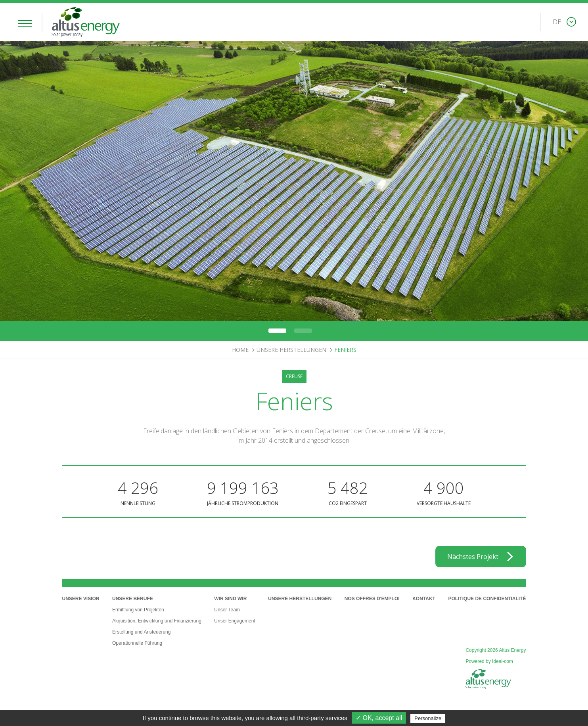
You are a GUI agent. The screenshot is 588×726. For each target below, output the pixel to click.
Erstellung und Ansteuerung (141, 632)
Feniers (345, 350)
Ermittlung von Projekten (138, 610)
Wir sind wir (230, 599)
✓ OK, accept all (379, 718)
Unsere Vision (81, 599)
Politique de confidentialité (487, 599)
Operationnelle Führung (137, 643)
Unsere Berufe (133, 599)
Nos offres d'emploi (372, 599)
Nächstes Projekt (473, 557)
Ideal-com (503, 661)
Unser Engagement (235, 621)
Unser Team (227, 610)
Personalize (428, 718)
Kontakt (424, 599)
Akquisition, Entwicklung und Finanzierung (157, 621)
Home (240, 350)
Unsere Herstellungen (291, 350)
